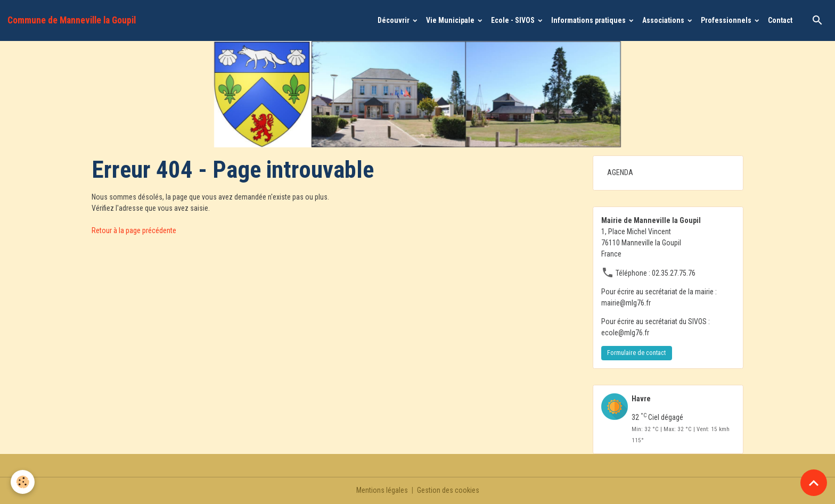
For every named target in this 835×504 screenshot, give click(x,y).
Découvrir (394, 20)
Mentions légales (382, 490)
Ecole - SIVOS (514, 20)
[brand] (72, 20)
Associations (664, 20)
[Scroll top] (814, 483)
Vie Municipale (451, 20)
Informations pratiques (589, 20)
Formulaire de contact (636, 353)
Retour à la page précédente (134, 230)
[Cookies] (23, 482)
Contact (780, 20)
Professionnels (727, 20)
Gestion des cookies (448, 490)
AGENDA (620, 172)
